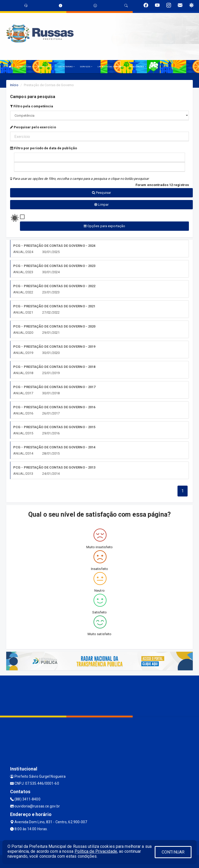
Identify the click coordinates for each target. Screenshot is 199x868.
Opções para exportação (104, 226)
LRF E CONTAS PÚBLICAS (111, 67)
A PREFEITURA (25, 67)
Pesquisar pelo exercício (33, 127)
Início (14, 85)
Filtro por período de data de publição (44, 148)
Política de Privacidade (96, 851)
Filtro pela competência (32, 106)
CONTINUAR (173, 852)
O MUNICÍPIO (46, 67)
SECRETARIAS (66, 67)
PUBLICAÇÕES (138, 67)
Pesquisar (101, 193)
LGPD (154, 67)
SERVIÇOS (86, 67)
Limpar (101, 205)
